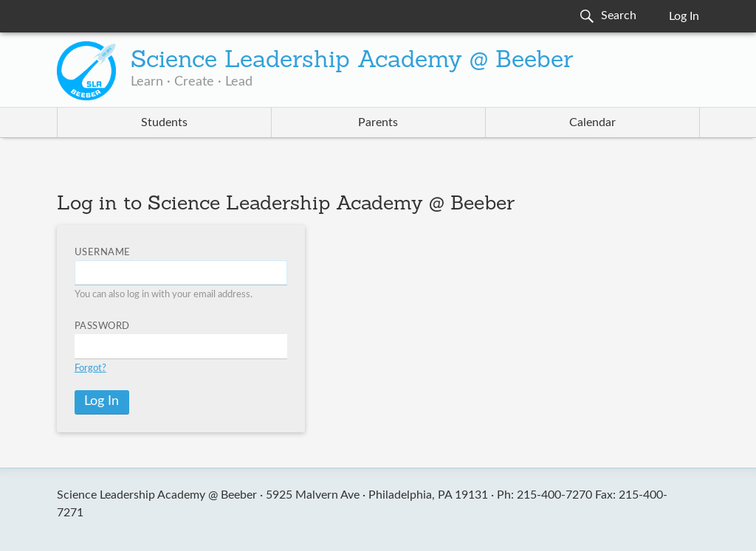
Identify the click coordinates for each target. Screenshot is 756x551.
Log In (684, 16)
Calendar (592, 122)
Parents (378, 122)
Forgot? (90, 368)
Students (164, 122)
